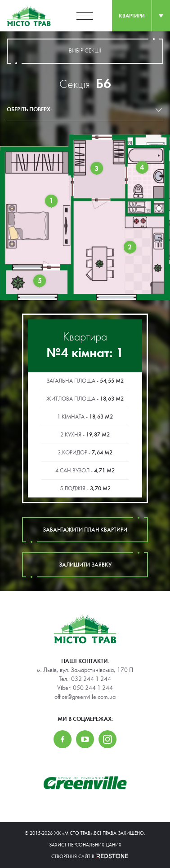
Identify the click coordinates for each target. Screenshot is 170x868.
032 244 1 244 (91, 679)
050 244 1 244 (93, 688)
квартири (132, 16)
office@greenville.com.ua (85, 697)
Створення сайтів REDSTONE (85, 857)
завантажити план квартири (85, 530)
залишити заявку (85, 565)
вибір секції (85, 51)
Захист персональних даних (85, 845)
